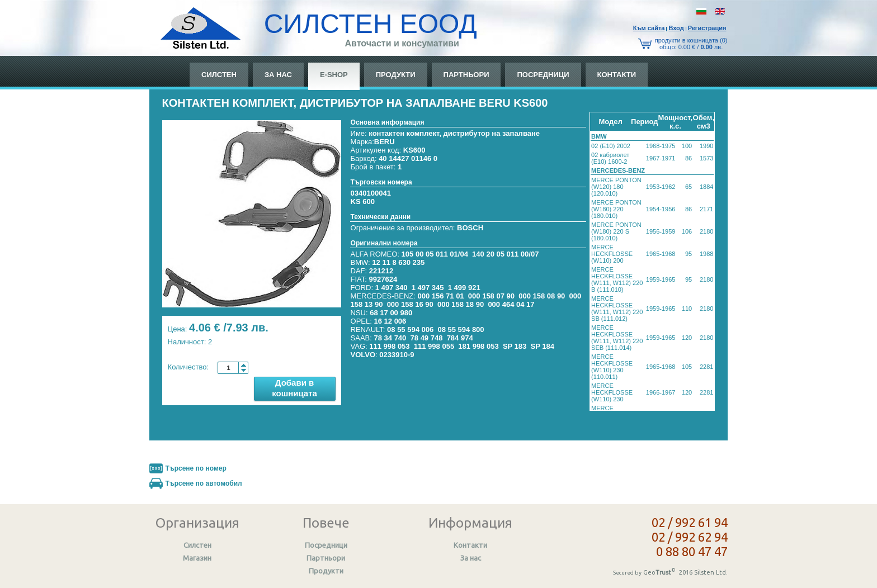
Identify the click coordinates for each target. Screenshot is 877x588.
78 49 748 (427, 338)
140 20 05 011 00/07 (505, 254)
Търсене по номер (196, 468)
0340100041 (371, 193)
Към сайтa (649, 28)
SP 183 (515, 346)
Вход (676, 28)
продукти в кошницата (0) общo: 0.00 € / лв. (691, 44)
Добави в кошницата (294, 388)
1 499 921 (464, 288)
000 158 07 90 (491, 296)
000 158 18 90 (461, 304)
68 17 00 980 (391, 313)
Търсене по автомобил (204, 483)
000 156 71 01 (440, 296)
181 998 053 (478, 346)
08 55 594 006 (410, 329)
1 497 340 (392, 288)
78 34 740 (390, 338)
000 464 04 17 (511, 304)
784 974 (460, 338)
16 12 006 (390, 321)
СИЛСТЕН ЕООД (371, 24)
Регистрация (707, 28)
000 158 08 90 (542, 296)
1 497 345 (428, 288)
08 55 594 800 (461, 329)
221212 (381, 271)
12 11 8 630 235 (398, 262)
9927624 (383, 279)
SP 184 (543, 346)
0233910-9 (397, 355)
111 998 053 (389, 346)
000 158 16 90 (410, 304)
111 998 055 (434, 346)
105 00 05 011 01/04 (435, 254)
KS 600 (363, 201)
